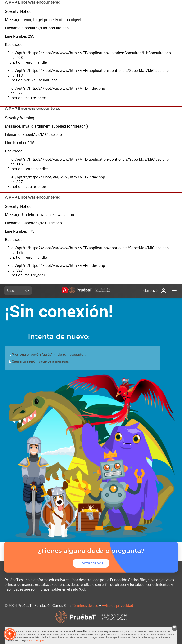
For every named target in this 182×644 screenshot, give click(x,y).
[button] (10, 634)
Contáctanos (91, 563)
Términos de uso (85, 605)
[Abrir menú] (174, 291)
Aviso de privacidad (117, 605)
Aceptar (40, 640)
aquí (31, 640)
